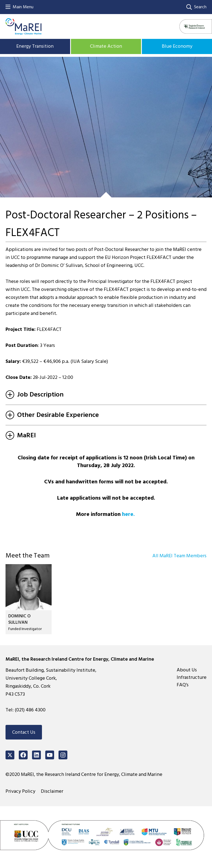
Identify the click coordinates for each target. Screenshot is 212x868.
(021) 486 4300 (30, 710)
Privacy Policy (20, 791)
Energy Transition (35, 46)
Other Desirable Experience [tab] (52, 415)
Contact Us (24, 732)
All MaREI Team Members (179, 556)
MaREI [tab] (21, 435)
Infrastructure (192, 677)
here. (128, 514)
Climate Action (106, 46)
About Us (187, 670)
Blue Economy (177, 46)
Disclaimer (52, 791)
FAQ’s (183, 685)
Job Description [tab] (35, 394)
